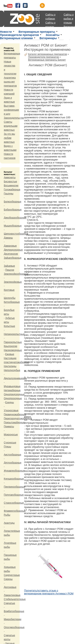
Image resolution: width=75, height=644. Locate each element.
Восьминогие (11, 186)
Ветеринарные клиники (16, 38)
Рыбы (7, 515)
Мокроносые (11, 435)
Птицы (7, 447)
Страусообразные (14, 503)
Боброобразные (13, 210)
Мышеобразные (13, 226)
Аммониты (10, 178)
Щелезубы (10, 298)
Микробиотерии (12, 619)
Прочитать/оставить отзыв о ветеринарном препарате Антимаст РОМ (49, 592)
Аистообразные (12, 455)
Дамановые (10, 246)
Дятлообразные (13, 463)
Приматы (9, 427)
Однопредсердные (14, 394)
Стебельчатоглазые (15, 599)
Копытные (9, 326)
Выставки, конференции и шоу (11, 110)
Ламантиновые (12, 595)
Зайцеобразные (13, 258)
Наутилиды (10, 366)
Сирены (8, 579)
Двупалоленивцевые (15, 378)
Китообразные (12, 302)
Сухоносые (10, 443)
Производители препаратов (19, 35)
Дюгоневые (10, 587)
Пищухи (10, 270)
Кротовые (9, 290)
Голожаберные (12, 190)
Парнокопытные (13, 342)
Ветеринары (48, 38)
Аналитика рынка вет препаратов (10, 82)
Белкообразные (12, 202)
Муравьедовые (12, 386)
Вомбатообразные (14, 611)
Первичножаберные (15, 414)
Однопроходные (13, 398)
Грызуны (9, 194)
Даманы (8, 238)
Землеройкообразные (16, 274)
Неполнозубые (12, 370)
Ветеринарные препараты (37, 32)
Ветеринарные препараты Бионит (47, 60)
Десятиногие (11, 254)
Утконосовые (11, 410)
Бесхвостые (10, 182)
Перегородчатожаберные (18, 418)
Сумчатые (9, 603)
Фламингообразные (15, 511)
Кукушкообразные (14, 479)
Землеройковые (13, 282)
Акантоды (9, 523)
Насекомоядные (13, 350)
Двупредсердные (13, 250)
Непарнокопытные (14, 334)
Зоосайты (52, 35)
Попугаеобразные (14, 495)
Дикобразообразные (15, 218)
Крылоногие (10, 346)
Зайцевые (9, 266)
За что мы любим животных (9, 138)
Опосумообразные (14, 627)
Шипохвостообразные (16, 234)
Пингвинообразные (14, 487)
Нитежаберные (12, 390)
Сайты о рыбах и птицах (69, 19)
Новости (6, 32)
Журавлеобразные (14, 471)
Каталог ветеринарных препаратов (48, 54)
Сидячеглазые (12, 575)
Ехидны (9, 402)
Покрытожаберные (14, 423)
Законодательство (14, 118)
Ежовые (10, 354)
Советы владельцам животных (11, 126)
